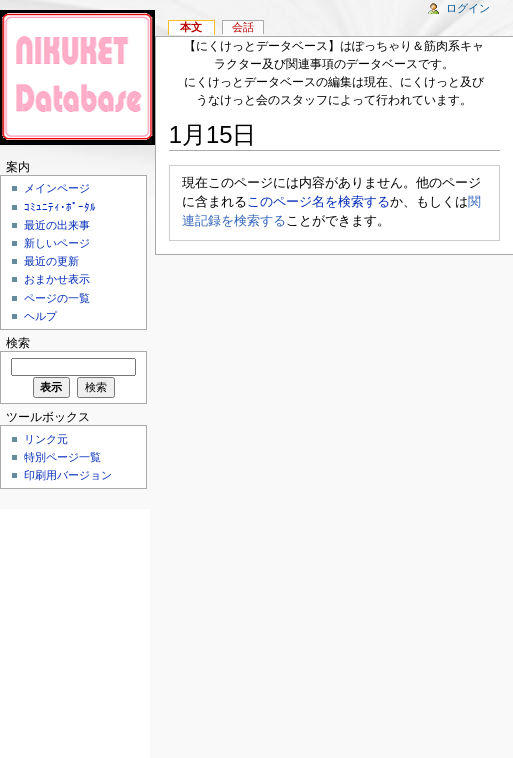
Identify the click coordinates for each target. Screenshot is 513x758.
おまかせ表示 (57, 279)
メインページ (57, 188)
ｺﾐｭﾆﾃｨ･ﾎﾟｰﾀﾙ (60, 207)
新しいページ (57, 243)
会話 (243, 27)
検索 (18, 343)
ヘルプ (40, 316)
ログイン (468, 8)
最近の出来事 (57, 225)
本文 (191, 27)
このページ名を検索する (318, 202)
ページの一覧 (57, 298)
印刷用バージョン (68, 475)
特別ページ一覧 (62, 457)
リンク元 (46, 439)
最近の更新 (51, 261)
